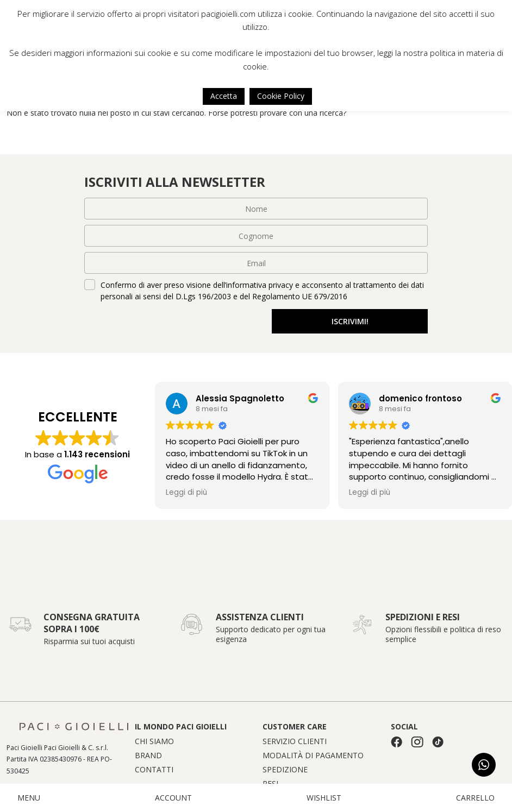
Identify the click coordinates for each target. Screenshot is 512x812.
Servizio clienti (295, 741)
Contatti (154, 770)
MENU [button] (29, 798)
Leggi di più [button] (186, 493)
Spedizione (285, 770)
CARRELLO (475, 798)
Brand (148, 756)
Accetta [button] (224, 96)
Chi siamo (154, 741)
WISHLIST (324, 798)
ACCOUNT (173, 798)
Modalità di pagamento (313, 756)
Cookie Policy (281, 96)
